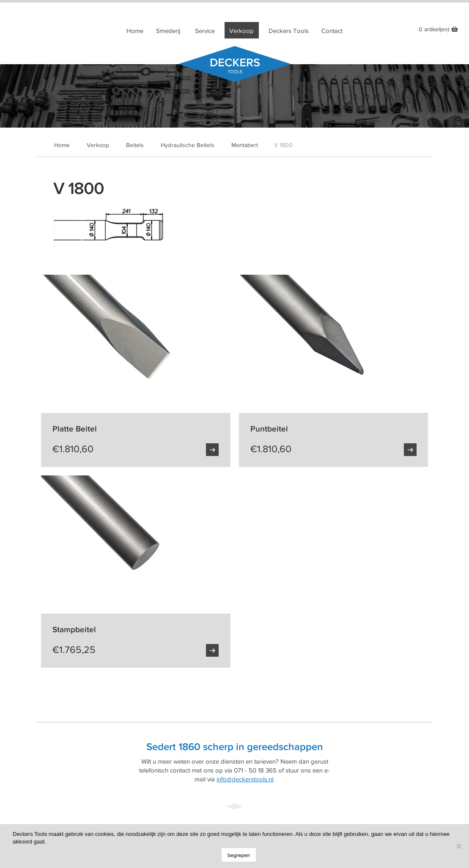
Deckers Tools (289, 31)
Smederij (168, 31)
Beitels (135, 145)
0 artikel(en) (434, 29)
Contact (332, 31)
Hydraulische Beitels (188, 145)
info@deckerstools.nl (245, 779)
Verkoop (241, 31)
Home (135, 31)
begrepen (239, 855)
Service (205, 31)
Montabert (245, 145)
